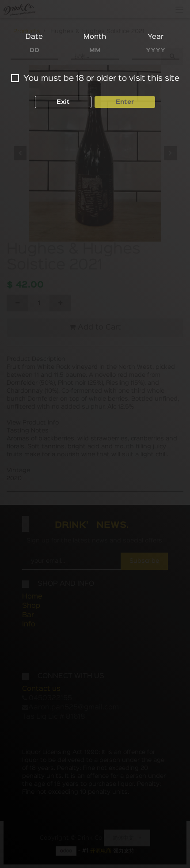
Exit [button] (63, 102)
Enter (125, 102)
